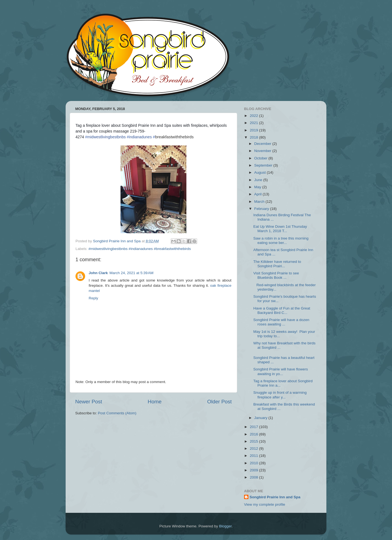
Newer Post (89, 402)
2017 (254, 427)
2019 (254, 130)
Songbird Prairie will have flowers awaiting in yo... (281, 371)
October (261, 158)
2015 (254, 441)
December (263, 144)
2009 (254, 470)
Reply (93, 298)
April (258, 194)
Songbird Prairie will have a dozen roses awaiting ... (281, 322)
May (258, 187)
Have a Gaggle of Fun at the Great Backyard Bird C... (282, 310)
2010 (254, 463)
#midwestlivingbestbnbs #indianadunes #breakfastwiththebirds (140, 249)
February (262, 209)
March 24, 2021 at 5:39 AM (131, 273)
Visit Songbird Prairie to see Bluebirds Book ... (276, 275)
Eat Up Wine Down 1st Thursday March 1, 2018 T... (281, 229)
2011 (254, 456)
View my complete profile (265, 504)
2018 (254, 137)
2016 (254, 434)
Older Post (219, 402)
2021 (254, 123)
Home (155, 402)
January (261, 418)
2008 (254, 477)
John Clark (98, 273)
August (261, 172)
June (259, 180)
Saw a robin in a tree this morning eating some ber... (281, 241)
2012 (254, 448)
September (264, 165)
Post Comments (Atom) (117, 413)
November (263, 151)
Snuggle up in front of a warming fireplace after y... (280, 395)
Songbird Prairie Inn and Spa (275, 497)
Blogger (225, 526)
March (260, 202)
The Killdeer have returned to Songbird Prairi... (277, 264)
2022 (254, 116)
